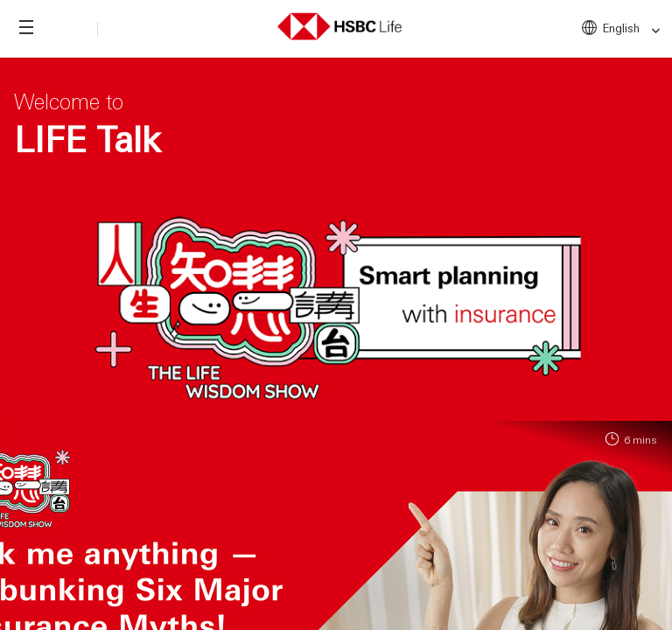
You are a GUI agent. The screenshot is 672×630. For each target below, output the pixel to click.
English (632, 28)
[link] (651, 31)
